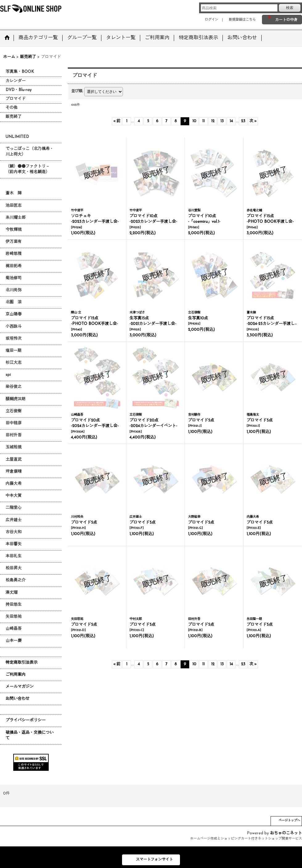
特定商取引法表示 (22, 663)
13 (222, 121)
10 (194, 121)
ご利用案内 (16, 675)
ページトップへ (289, 821)
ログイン (211, 20)
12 (213, 121)
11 (203, 121)
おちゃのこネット (286, 833)
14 (231, 121)
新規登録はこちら (242, 20)
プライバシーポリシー (26, 720)
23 (243, 121)
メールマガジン (20, 687)
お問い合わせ (18, 699)
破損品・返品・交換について (30, 735)
